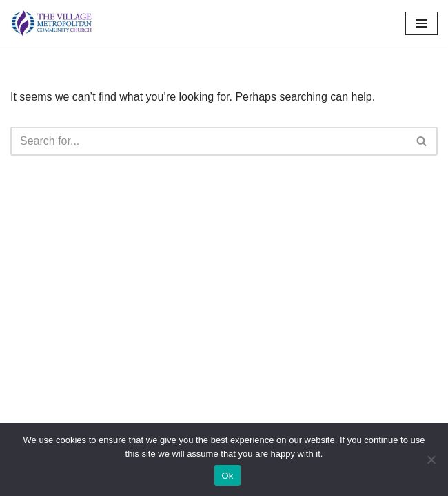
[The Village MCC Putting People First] (52, 23)
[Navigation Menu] (421, 23)
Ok (227, 476)
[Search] (208, 141)
